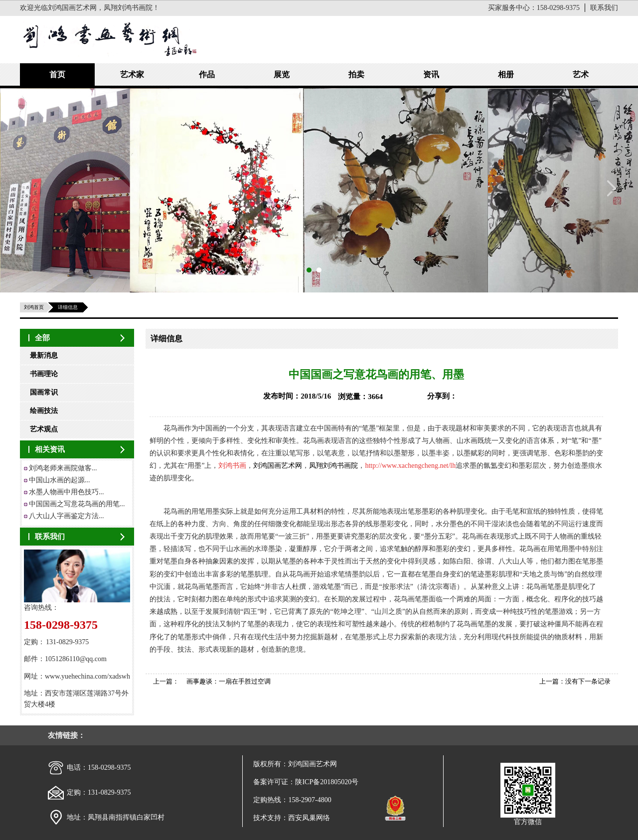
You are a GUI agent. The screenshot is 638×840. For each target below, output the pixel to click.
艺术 (581, 74)
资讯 (431, 74)
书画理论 (44, 374)
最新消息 (44, 355)
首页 (57, 74)
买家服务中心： (534, 8)
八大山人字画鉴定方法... (67, 516)
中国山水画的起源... (60, 480)
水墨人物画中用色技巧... (67, 492)
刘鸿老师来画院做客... (63, 468)
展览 (282, 74)
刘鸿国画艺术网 (278, 466)
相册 (506, 74)
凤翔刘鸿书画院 (333, 466)
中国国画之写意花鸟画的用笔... (77, 504)
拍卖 (356, 74)
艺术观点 (44, 429)
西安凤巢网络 (309, 818)
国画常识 (44, 392)
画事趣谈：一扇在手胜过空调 (229, 681)
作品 (207, 74)
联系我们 (604, 8)
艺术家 (132, 74)
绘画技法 (44, 411)
